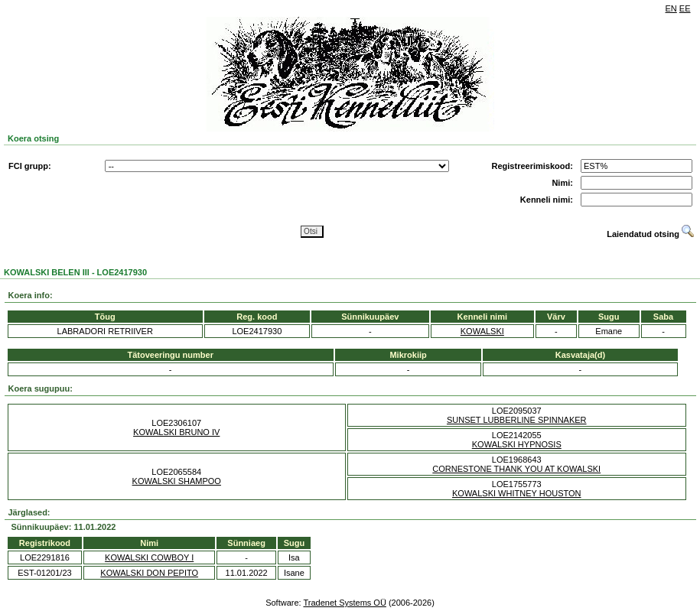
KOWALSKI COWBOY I (149, 557)
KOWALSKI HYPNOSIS (517, 444)
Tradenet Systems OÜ (344, 603)
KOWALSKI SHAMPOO (177, 481)
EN (671, 8)
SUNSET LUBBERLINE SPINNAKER (517, 420)
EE (685, 8)
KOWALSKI (482, 331)
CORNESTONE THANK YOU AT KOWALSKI (516, 469)
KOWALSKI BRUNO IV (176, 432)
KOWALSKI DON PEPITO (149, 573)
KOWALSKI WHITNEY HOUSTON (517, 493)
